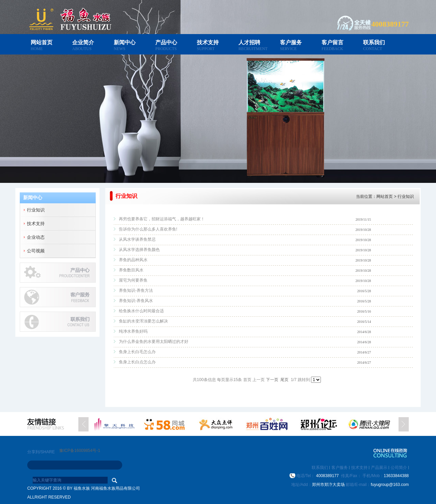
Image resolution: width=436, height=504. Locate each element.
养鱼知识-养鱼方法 (136, 290)
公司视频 (36, 251)
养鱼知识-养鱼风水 (136, 301)
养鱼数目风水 (131, 270)
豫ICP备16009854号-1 (80, 451)
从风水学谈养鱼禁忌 (137, 239)
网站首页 (42, 42)
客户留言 (332, 42)
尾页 (284, 380)
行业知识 (36, 210)
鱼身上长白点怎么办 (137, 362)
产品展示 (379, 468)
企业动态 (36, 237)
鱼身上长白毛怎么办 (137, 352)
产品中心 (166, 42)
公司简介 (399, 468)
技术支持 (208, 42)
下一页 (272, 380)
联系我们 (374, 42)
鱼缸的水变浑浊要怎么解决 (143, 321)
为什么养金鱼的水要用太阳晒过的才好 (154, 342)
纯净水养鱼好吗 (133, 331)
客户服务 (291, 42)
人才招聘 (249, 42)
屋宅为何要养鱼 (133, 280)
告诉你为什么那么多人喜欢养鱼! (148, 229)
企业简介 (83, 42)
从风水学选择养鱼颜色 (139, 250)
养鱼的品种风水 (133, 260)
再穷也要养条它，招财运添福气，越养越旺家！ (162, 219)
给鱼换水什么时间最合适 (141, 311)
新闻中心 (125, 42)
